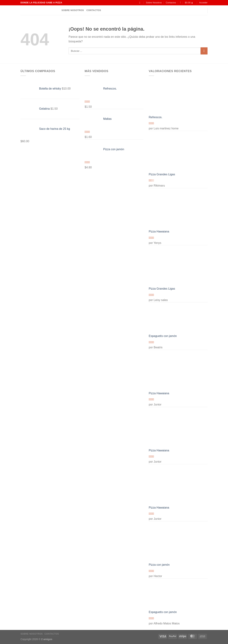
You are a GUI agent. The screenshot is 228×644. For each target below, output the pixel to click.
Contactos (171, 3)
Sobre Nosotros (154, 3)
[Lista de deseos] (181, 3)
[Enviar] (204, 51)
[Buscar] (141, 3)
